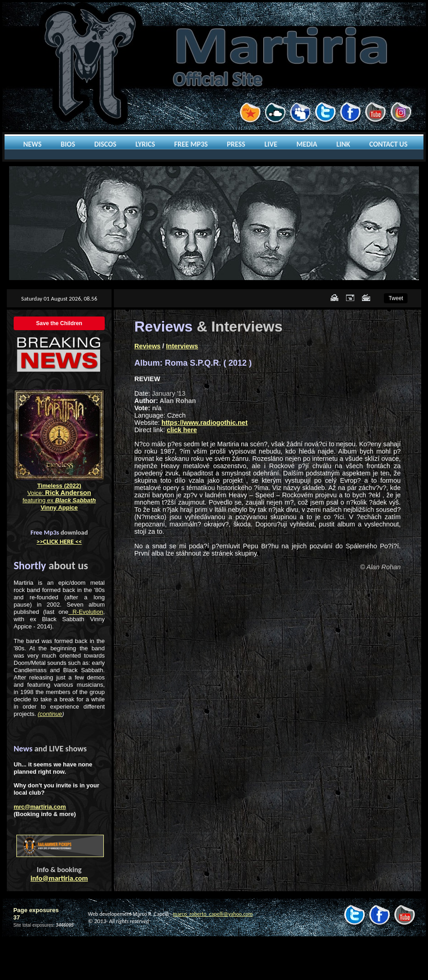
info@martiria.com (59, 878)
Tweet (396, 298)
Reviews (148, 346)
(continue (50, 714)
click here (182, 430)
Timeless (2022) (59, 486)
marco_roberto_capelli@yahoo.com (213, 914)
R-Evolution (86, 612)
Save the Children (59, 323)
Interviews (182, 346)
